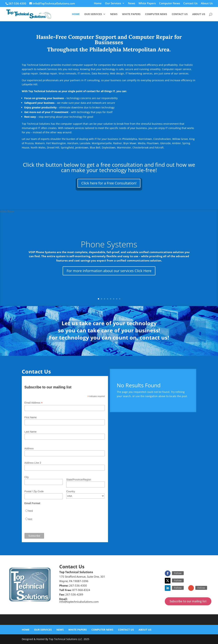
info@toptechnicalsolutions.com (79, 602)
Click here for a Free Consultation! (109, 183)
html (31, 511)
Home (98, 3)
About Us (207, 3)
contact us (154, 337)
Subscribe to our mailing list (188, 601)
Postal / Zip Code (34, 491)
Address (29, 448)
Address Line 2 (33, 463)
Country (71, 491)
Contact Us (190, 3)
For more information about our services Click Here (109, 271)
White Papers (147, 3)
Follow (178, 573)
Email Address (34, 403)
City (27, 477)
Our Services (113, 3)
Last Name (31, 432)
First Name (31, 417)
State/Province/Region (79, 480)
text (30, 519)
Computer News (170, 3)
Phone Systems (109, 244)
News (132, 3)
